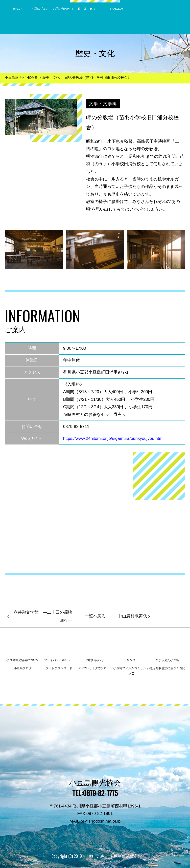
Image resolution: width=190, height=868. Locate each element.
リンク (131, 660)
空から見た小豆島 (167, 660)
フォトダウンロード (59, 668)
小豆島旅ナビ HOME (21, 78)
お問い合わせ (61, 9)
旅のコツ (18, 9)
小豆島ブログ (40, 9)
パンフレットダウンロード (95, 668)
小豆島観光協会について (23, 660)
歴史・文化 (51, 78)
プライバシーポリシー (59, 660)
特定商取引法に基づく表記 (167, 668)
